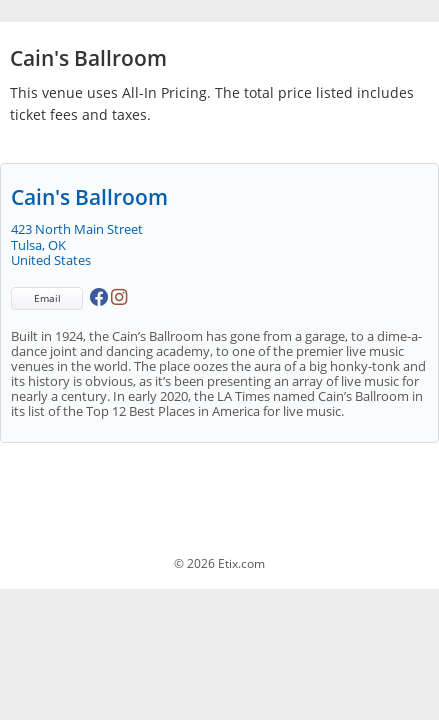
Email (47, 298)
